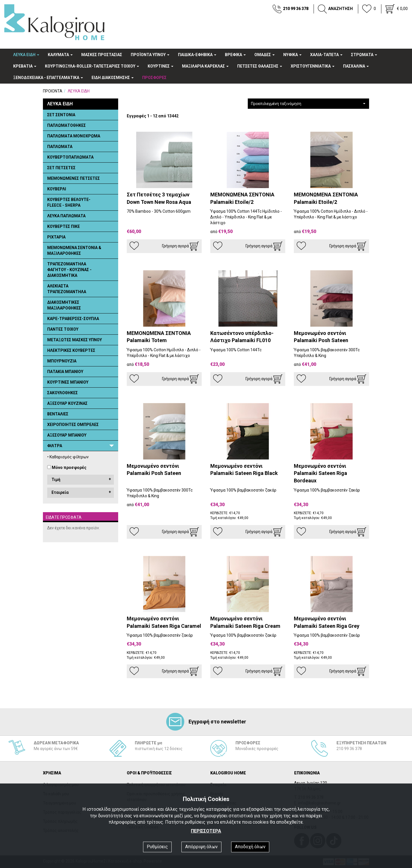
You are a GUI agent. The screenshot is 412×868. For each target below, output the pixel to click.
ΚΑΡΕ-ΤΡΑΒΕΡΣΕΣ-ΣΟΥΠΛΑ (73, 319)
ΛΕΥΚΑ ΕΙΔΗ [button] (26, 55)
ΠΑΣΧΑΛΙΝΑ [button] (356, 66)
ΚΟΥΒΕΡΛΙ (57, 189)
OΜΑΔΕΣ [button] (265, 55)
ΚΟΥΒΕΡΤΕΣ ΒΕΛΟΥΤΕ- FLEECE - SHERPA (69, 202)
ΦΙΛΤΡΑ (55, 446)
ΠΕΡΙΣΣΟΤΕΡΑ (206, 831)
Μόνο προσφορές (69, 467)
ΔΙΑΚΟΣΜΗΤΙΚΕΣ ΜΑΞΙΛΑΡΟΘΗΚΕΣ (64, 305)
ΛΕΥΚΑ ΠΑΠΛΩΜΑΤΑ (66, 216)
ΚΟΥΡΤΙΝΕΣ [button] (161, 66)
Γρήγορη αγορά (180, 246)
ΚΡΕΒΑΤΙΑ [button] (25, 66)
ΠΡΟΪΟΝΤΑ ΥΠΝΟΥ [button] (150, 55)
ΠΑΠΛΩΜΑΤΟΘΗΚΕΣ (67, 125)
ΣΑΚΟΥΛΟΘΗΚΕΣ (63, 393)
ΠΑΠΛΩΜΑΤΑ (60, 147)
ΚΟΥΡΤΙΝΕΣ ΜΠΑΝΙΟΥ (68, 382)
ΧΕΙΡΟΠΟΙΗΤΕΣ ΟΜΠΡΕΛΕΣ (73, 425)
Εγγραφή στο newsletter (206, 722)
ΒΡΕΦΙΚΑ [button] (235, 55)
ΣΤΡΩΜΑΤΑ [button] (364, 55)
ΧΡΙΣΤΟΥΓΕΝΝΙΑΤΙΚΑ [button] (313, 66)
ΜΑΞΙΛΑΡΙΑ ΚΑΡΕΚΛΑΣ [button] (205, 66)
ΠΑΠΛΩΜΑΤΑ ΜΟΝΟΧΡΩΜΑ (74, 136)
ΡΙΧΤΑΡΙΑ (56, 237)
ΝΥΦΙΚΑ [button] (292, 55)
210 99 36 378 (296, 9)
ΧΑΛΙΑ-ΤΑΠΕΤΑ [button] (326, 55)
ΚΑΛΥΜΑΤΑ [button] (60, 55)
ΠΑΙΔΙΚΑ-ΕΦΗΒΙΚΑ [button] (197, 55)
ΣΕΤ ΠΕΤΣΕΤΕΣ (61, 168)
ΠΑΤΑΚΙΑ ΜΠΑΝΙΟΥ (65, 372)
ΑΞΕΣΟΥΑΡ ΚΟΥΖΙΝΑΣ (67, 403)
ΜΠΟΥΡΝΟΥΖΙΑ (62, 361)
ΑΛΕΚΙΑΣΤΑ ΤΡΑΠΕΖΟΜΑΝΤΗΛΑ (67, 289)
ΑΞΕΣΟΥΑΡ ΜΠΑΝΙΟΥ (67, 435)
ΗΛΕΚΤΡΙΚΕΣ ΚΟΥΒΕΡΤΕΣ (71, 350)
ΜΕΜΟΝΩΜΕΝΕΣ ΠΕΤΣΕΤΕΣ (74, 178)
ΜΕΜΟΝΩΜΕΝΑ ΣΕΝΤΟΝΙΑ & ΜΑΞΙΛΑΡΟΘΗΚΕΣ (74, 250)
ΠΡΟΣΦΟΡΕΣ (154, 78)
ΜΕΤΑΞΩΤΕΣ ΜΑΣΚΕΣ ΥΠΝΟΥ (75, 340)
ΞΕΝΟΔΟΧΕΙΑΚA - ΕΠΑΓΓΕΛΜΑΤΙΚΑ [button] (48, 78)
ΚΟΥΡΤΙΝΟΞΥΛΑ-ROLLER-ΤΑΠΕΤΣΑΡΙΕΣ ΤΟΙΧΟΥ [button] (92, 66)
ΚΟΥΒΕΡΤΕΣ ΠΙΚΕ (64, 226)
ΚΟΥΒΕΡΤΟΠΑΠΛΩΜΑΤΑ (70, 157)
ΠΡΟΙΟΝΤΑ (53, 91)
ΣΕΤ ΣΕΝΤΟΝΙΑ (61, 115)
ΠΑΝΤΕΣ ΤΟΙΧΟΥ (63, 329)
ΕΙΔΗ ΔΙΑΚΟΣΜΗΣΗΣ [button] (113, 78)
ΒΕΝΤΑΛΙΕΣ (58, 414)
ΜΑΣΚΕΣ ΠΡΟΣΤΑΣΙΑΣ (102, 55)
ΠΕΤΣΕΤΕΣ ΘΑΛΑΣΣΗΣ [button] (260, 66)
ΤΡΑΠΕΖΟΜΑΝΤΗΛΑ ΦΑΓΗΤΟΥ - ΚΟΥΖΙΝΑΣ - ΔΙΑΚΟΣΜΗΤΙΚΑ (69, 270)
